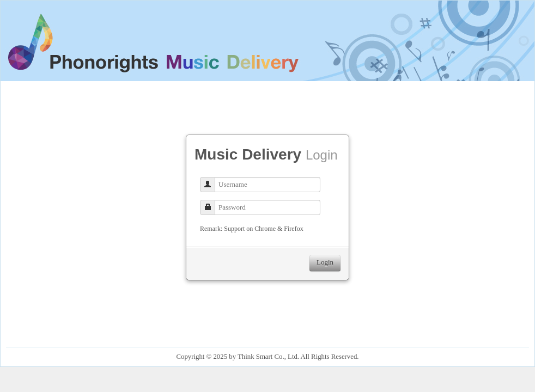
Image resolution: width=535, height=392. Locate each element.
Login (325, 262)
